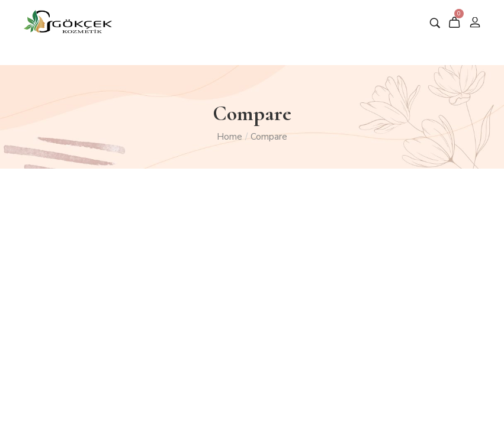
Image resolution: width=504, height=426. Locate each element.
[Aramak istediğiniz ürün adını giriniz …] (435, 23)
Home (229, 137)
